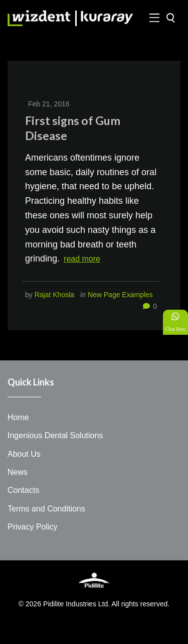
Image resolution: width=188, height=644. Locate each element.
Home (18, 417)
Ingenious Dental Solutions (55, 435)
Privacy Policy (33, 527)
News (18, 472)
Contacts (23, 490)
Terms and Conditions (46, 509)
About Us (24, 454)
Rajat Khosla (54, 295)
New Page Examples (120, 295)
